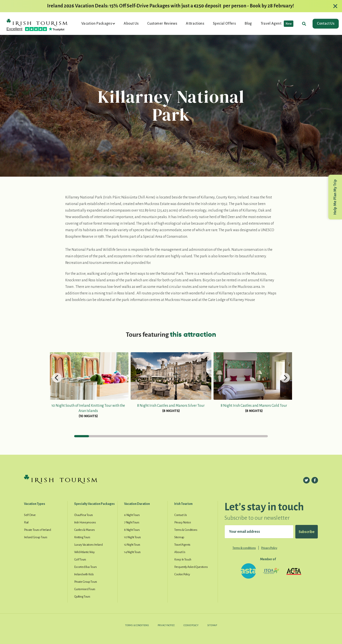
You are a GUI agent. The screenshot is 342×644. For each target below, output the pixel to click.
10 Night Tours (133, 537)
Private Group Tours (86, 582)
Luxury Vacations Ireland (88, 545)
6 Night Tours (132, 515)
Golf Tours (80, 559)
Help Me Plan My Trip (335, 197)
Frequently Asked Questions (191, 567)
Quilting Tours (82, 597)
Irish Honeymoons (85, 522)
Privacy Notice (183, 522)
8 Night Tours (132, 530)
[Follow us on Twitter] (306, 480)
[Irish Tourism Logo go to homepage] (37, 22)
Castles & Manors (85, 530)
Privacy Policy (269, 548)
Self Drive (30, 515)
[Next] (285, 378)
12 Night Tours (132, 545)
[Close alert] (335, 6)
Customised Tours (85, 589)
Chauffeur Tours (84, 515)
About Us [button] (131, 24)
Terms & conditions (244, 548)
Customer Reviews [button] (162, 24)
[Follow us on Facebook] (315, 480)
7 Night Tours (132, 522)
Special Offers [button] (224, 24)
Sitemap (179, 537)
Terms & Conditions (186, 530)
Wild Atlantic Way (84, 552)
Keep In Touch (183, 559)
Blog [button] (248, 24)
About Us (180, 552)
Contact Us (326, 24)
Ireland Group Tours (36, 537)
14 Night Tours (132, 552)
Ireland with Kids (84, 574)
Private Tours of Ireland (38, 530)
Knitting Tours (82, 537)
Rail (26, 522)
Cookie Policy (182, 574)
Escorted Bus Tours (85, 567)
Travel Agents (182, 545)
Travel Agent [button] (277, 24)
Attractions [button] (195, 24)
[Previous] (57, 378)
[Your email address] (259, 532)
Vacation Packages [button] (97, 24)
